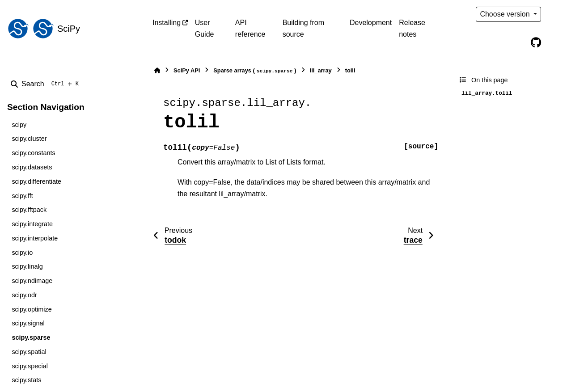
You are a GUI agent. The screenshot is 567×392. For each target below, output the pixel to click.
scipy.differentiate (36, 181)
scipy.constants (33, 153)
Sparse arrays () (255, 71)
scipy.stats (26, 380)
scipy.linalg (27, 266)
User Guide (205, 28)
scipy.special (30, 366)
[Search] (47, 84)
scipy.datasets (32, 167)
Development (371, 23)
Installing (167, 23)
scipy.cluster (29, 139)
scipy (19, 125)
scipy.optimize (32, 309)
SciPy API (187, 70)
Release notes (412, 28)
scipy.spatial (29, 352)
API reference (250, 28)
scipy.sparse (31, 337)
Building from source (303, 28)
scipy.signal (28, 323)
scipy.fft (22, 196)
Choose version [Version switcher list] (506, 14)
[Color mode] (554, 14)
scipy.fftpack (29, 210)
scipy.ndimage (32, 281)
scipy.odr (24, 295)
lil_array (321, 70)
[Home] (157, 70)
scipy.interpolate (35, 238)
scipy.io (22, 253)
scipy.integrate (32, 224)
